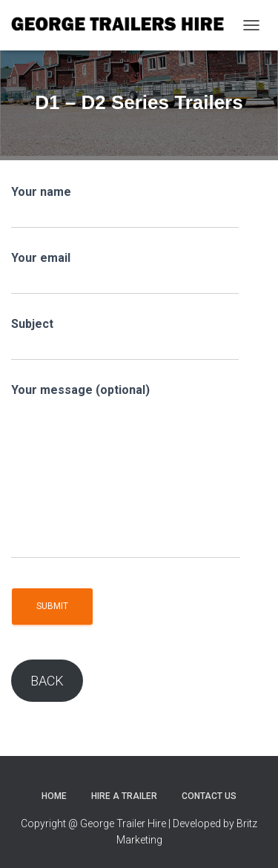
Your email (125, 273)
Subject (125, 339)
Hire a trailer (124, 796)
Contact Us (209, 796)
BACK (47, 681)
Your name (125, 207)
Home (54, 796)
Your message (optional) (126, 471)
